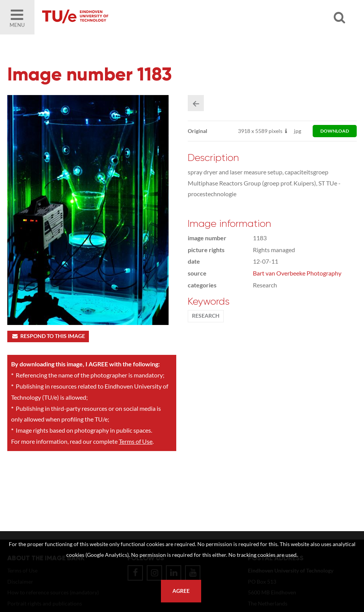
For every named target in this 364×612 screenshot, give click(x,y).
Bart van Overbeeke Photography (297, 273)
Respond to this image (48, 336)
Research (206, 316)
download (335, 131)
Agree (181, 591)
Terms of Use (136, 441)
